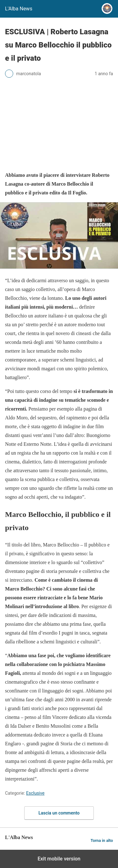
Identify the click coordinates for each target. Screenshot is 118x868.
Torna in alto (102, 840)
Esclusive (35, 793)
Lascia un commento (59, 813)
